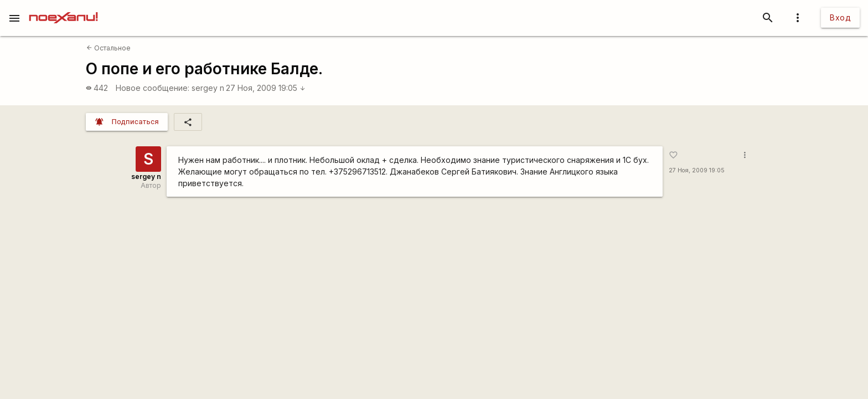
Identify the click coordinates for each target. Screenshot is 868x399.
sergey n (208, 88)
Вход (840, 17)
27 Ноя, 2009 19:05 (266, 88)
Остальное (108, 48)
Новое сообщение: (153, 88)
